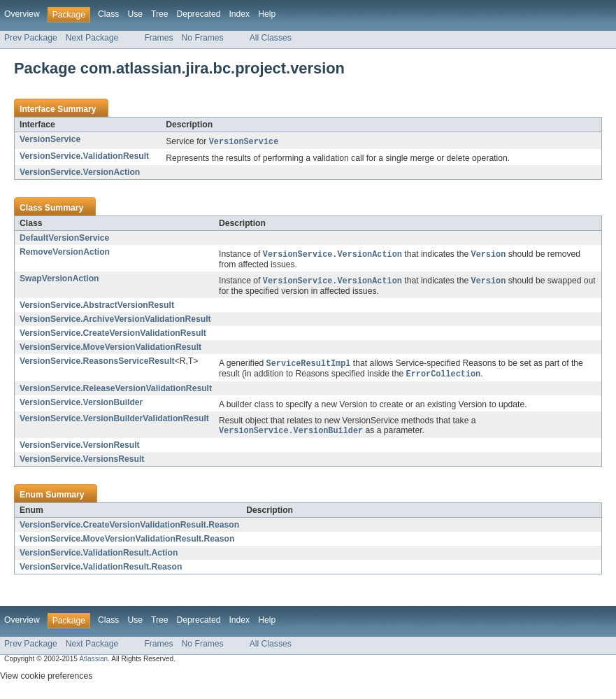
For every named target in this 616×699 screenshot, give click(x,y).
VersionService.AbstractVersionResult (97, 307)
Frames (158, 38)
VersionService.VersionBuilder (81, 406)
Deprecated (199, 14)
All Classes (271, 38)
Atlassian (93, 663)
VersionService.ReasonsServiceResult (97, 363)
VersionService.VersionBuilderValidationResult (114, 422)
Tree (160, 14)
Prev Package (31, 38)
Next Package (92, 38)
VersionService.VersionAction (80, 173)
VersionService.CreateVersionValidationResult (113, 335)
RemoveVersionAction (65, 253)
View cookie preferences (46, 680)
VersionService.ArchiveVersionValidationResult (115, 321)
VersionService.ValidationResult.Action (99, 557)
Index (239, 14)
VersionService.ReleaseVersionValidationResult (116, 392)
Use (135, 14)
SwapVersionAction (59, 280)
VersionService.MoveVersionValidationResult (110, 349)
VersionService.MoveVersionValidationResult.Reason (127, 543)
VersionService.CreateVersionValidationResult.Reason (129, 529)
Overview (22, 14)
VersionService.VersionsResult (82, 463)
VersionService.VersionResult (80, 449)
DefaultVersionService (64, 239)
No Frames (203, 38)
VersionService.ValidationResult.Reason (101, 571)
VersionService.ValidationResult (84, 157)
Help (267, 14)
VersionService (50, 139)
